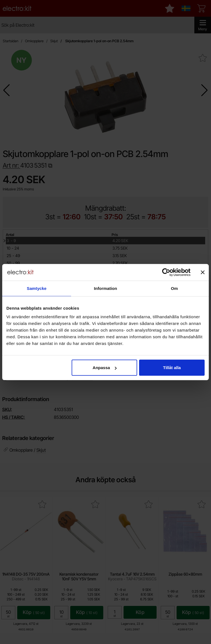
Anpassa (105, 368)
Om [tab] (174, 288)
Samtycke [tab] (37, 288)
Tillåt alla (172, 368)
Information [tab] (105, 288)
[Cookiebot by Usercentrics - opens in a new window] (166, 272)
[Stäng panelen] (203, 272)
